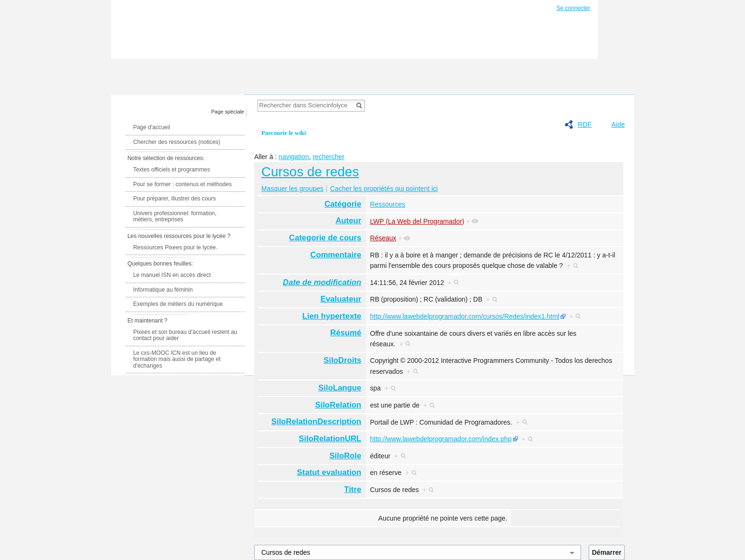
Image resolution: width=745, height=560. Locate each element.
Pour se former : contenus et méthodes (182, 184)
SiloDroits (342, 360)
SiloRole (345, 456)
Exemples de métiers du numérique (178, 304)
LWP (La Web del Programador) (417, 221)
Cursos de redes (310, 172)
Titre (353, 489)
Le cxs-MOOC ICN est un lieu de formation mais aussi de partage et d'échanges (177, 359)
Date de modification (322, 282)
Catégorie (343, 204)
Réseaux (383, 238)
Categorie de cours (325, 238)
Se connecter (573, 8)
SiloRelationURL (330, 439)
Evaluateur (341, 299)
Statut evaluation (329, 472)
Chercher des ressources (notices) (177, 142)
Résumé (346, 333)
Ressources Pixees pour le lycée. (175, 247)
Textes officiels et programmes (172, 170)
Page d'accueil (152, 127)
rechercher (329, 157)
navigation (294, 157)
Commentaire (336, 255)
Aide (618, 124)
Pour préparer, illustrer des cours (174, 199)
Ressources (388, 204)
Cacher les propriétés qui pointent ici (384, 189)
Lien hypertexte (332, 316)
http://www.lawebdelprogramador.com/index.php (441, 439)
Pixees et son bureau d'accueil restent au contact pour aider (185, 335)
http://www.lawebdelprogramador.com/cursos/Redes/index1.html (465, 316)
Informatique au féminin (163, 290)
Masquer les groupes (292, 189)
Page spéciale (228, 112)
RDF (585, 124)
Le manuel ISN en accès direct (172, 275)
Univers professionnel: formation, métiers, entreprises (175, 217)
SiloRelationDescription (316, 422)
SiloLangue (340, 388)
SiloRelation (338, 405)
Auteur (348, 221)
